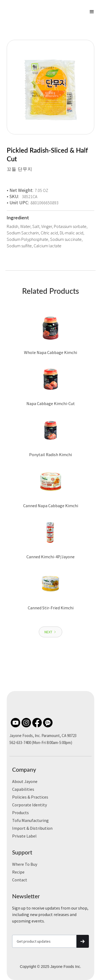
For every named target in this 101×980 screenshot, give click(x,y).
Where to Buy (25, 864)
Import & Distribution (32, 828)
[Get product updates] (44, 941)
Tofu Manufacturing (30, 820)
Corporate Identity (29, 805)
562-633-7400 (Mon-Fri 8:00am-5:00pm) (41, 743)
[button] (92, 12)
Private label (24, 836)
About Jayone (25, 781)
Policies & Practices (30, 797)
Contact (20, 880)
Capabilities (23, 789)
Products (20, 813)
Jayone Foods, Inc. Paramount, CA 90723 (43, 736)
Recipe (18, 872)
